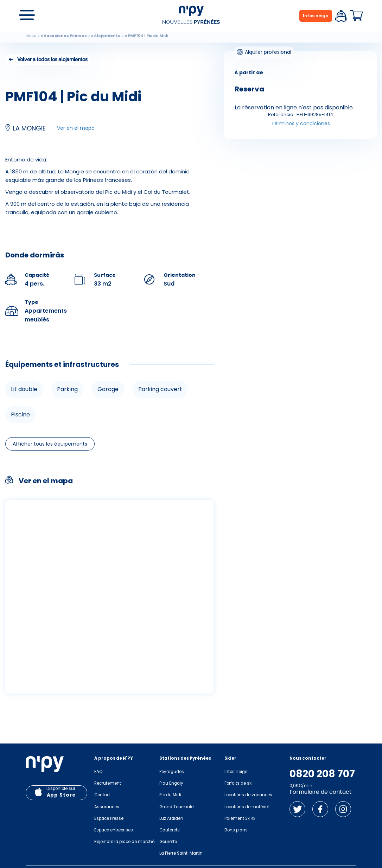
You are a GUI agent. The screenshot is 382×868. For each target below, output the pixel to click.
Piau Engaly (171, 783)
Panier (357, 16)
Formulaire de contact (321, 792)
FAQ (98, 772)
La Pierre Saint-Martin (181, 853)
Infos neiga (316, 16)
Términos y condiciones (301, 123)
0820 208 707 (322, 774)
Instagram (343, 809)
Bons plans (236, 830)
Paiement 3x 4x (240, 818)
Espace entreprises (114, 830)
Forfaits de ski (238, 783)
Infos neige (236, 772)
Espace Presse (109, 818)
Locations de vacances (248, 795)
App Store (61, 795)
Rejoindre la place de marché (124, 842)
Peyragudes (172, 772)
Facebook (320, 809)
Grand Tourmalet (177, 807)
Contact (103, 795)
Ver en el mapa (76, 128)
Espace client (341, 16)
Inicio (31, 36)
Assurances (107, 807)
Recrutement (108, 783)
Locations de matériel (247, 807)
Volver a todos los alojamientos (52, 59)
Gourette (168, 842)
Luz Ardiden (171, 818)
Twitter (297, 809)
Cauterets (170, 830)
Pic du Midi (170, 795)
